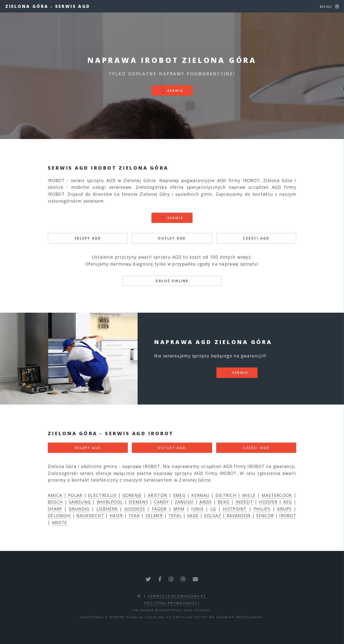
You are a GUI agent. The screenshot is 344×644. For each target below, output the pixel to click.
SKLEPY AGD (88, 238)
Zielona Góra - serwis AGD (48, 6)
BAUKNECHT (90, 516)
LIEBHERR (107, 509)
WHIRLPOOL (110, 502)
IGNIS (197, 509)
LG (213, 509)
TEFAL (175, 516)
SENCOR (265, 516)
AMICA (55, 495)
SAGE (193, 516)
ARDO (206, 502)
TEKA (134, 516)
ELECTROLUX (102, 495)
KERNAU (200, 495)
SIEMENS (138, 502)
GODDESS (135, 509)
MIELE (249, 495)
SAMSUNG (80, 502)
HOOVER (268, 502)
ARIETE (60, 522)
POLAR (75, 495)
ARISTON (158, 495)
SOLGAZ (213, 516)
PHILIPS (262, 509)
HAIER (116, 516)
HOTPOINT (235, 509)
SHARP (55, 509)
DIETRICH (226, 495)
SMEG (179, 495)
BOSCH (55, 502)
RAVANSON (239, 516)
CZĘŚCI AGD (256, 238)
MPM (179, 509)
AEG (288, 502)
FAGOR (159, 509)
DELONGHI (59, 516)
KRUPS (285, 509)
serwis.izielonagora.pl (177, 596)
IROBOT (288, 516)
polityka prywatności (172, 603)
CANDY (162, 502)
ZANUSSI (184, 502)
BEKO (224, 502)
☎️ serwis (172, 91)
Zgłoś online (172, 281)
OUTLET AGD (172, 238)
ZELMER (154, 516)
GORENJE (132, 495)
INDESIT (244, 502)
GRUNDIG (79, 509)
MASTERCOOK (277, 495)
